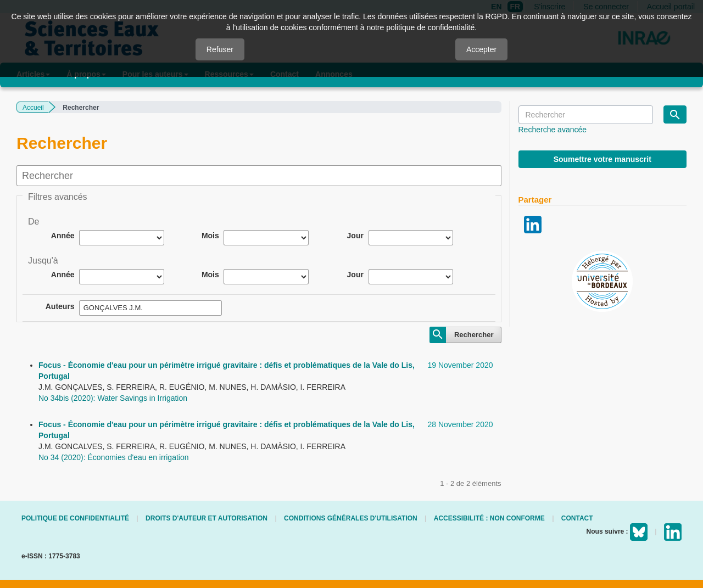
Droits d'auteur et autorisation (207, 518)
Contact (577, 518)
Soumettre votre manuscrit (602, 159)
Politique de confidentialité (75, 518)
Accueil (33, 108)
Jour (355, 236)
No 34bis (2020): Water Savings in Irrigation (113, 398)
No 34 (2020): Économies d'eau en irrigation (114, 457)
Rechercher (474, 335)
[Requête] (586, 115)
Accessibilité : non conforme (489, 518)
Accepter (481, 49)
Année (63, 236)
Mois (210, 236)
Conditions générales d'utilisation (351, 518)
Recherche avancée (553, 130)
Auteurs (60, 306)
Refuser (220, 49)
